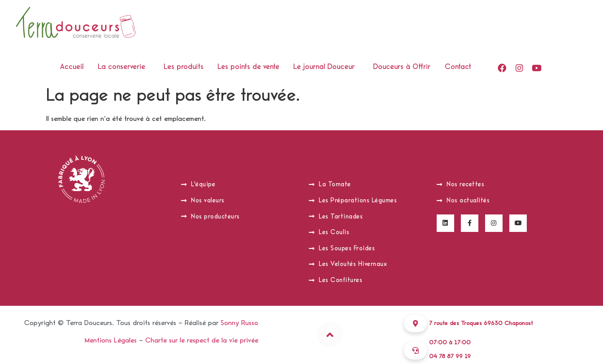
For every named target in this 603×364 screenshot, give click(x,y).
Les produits (184, 66)
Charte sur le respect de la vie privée (202, 340)
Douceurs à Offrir (402, 66)
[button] (124, 66)
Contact (458, 66)
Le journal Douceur (324, 66)
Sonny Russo (239, 323)
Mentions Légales (111, 340)
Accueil (72, 66)
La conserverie (121, 66)
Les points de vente (248, 66)
